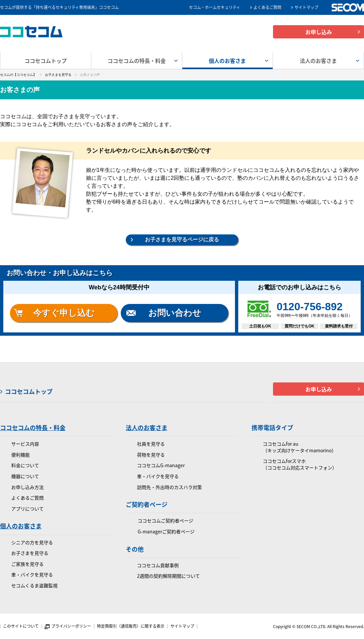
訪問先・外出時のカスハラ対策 (169, 487)
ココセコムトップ (46, 61)
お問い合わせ (175, 313)
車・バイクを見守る (32, 575)
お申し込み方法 (27, 487)
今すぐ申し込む (64, 313)
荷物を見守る (151, 455)
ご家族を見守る (27, 564)
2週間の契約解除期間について (168, 576)
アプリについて (27, 509)
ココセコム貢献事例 (158, 565)
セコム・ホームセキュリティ (215, 7)
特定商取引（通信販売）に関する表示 (131, 626)
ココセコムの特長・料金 (33, 427)
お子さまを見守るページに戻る (182, 240)
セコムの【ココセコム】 (18, 75)
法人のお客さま (147, 427)
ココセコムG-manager (161, 465)
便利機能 (21, 455)
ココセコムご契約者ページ (165, 521)
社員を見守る (151, 444)
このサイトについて (21, 626)
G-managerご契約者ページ (166, 532)
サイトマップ (306, 7)
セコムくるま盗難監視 (34, 586)
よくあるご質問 (267, 7)
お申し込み (319, 32)
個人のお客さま (21, 526)
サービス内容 (25, 444)
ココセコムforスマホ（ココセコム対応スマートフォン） (300, 464)
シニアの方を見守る (32, 542)
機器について (25, 476)
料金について (25, 465)
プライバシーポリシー (71, 626)
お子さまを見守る (58, 75)
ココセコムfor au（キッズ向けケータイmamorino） (299, 447)
